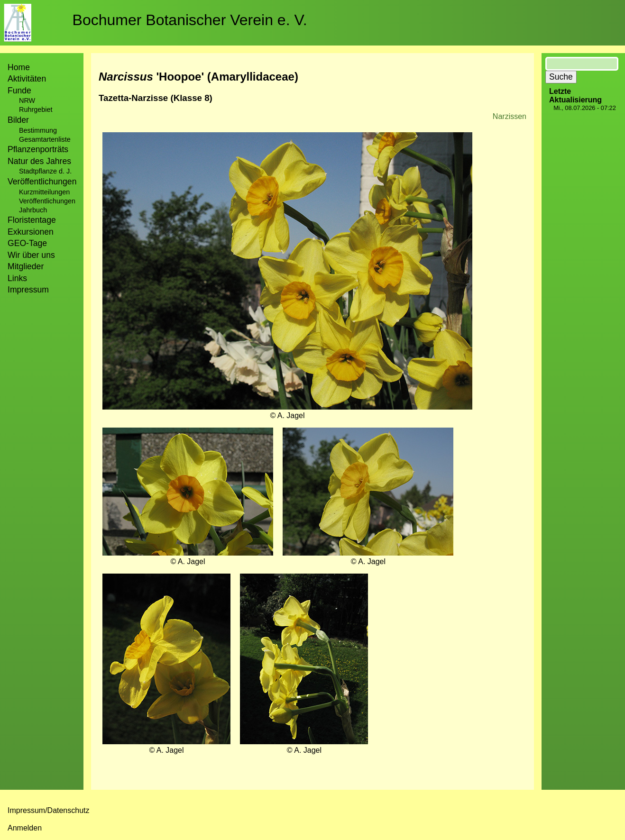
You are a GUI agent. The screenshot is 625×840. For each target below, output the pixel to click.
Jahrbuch (33, 210)
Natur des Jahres (39, 161)
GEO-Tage (27, 243)
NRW (27, 100)
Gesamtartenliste (45, 139)
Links (17, 278)
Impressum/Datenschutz (49, 810)
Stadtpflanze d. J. (45, 171)
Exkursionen (31, 232)
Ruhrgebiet (36, 110)
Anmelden (25, 828)
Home (19, 67)
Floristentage (32, 220)
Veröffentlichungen (47, 201)
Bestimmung (38, 130)
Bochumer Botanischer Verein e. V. (190, 20)
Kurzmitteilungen (44, 192)
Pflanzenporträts (38, 149)
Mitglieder (26, 266)
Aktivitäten (27, 79)
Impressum (28, 290)
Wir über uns (31, 255)
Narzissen (510, 116)
